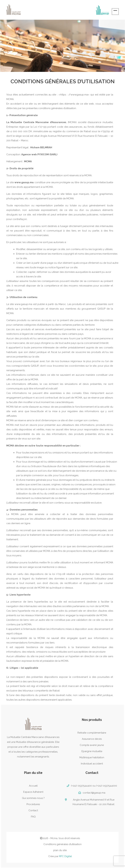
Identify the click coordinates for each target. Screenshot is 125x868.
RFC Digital (65, 856)
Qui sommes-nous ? (33, 798)
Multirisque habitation (92, 757)
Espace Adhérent (33, 792)
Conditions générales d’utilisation (62, 844)
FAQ (33, 817)
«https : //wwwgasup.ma (73, 95)
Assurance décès (92, 739)
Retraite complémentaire (92, 733)
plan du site (60, 850)
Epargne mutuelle (92, 751)
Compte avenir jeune (92, 745)
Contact (33, 810)
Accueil (33, 786)
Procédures (33, 804)
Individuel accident (92, 764)
